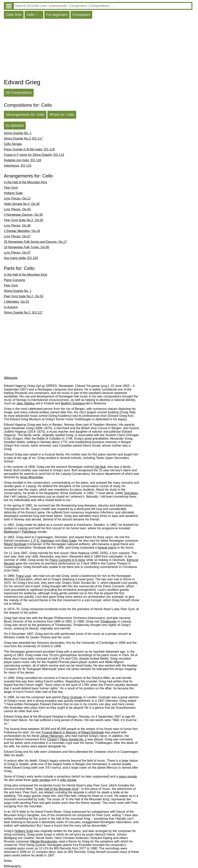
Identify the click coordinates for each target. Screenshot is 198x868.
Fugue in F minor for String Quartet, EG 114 (34, 155)
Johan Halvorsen (52, 736)
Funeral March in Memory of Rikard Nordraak (73, 732)
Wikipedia (11, 378)
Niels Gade (69, 541)
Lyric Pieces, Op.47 (17, 253)
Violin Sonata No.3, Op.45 (22, 204)
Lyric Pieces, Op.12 (17, 198)
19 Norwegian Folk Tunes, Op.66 (26, 247)
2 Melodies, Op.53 (16, 302)
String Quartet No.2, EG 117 (23, 139)
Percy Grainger (72, 697)
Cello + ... (34, 15)
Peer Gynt (11, 188)
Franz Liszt (23, 576)
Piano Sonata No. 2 (73, 739)
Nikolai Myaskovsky (44, 841)
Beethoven (11, 532)
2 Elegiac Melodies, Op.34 (22, 231)
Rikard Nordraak (15, 544)
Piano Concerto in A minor (68, 560)
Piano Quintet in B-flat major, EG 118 (29, 149)
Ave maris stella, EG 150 (21, 258)
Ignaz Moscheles (32, 477)
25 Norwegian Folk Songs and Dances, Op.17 (35, 242)
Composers (81, 15)
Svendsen (131, 493)
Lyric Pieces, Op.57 (17, 236)
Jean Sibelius (26, 403)
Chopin (52, 739)
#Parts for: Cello (62, 115)
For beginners (57, 15)
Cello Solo (14, 15)
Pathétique (29, 532)
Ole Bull (100, 467)
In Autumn (11, 307)
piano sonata (128, 776)
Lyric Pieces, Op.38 (17, 226)
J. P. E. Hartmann (42, 541)
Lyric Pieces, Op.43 (17, 209)
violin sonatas (41, 780)
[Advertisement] (98, 50)
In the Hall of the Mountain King (25, 182)
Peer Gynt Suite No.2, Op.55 (24, 220)
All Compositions (19, 93)
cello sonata (68, 780)
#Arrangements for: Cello (25, 115)
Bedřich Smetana (73, 403)
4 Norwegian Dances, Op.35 (23, 215)
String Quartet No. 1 (18, 133)
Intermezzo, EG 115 (18, 166)
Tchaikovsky (108, 621)
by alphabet (15, 125)
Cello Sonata (13, 144)
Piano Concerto (15, 280)
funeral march (107, 548)
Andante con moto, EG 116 (23, 160)
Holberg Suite (13, 193)
